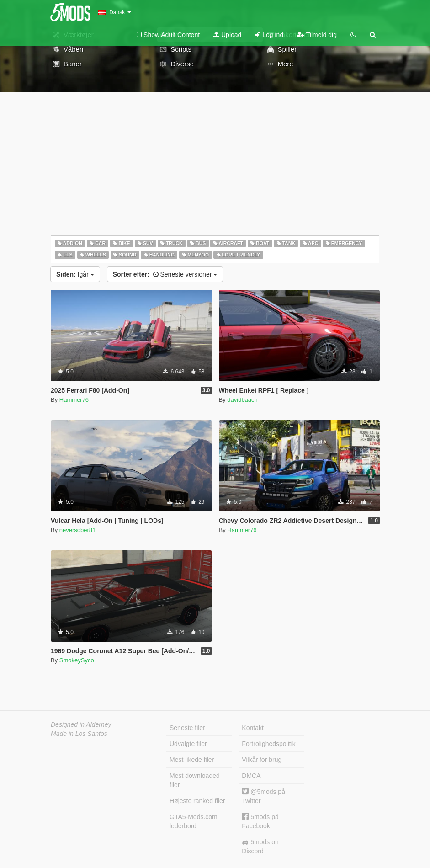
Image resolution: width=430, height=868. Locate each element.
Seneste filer (187, 728)
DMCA (251, 776)
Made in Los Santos (79, 734)
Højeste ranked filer (197, 801)
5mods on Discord (260, 847)
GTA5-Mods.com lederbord (194, 821)
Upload (227, 35)
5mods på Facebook (260, 821)
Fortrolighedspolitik (269, 744)
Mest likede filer (192, 760)
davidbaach (242, 400)
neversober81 (78, 530)
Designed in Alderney (81, 724)
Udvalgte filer (188, 744)
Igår (75, 274)
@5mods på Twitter (263, 796)
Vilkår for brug (262, 760)
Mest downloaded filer (195, 780)
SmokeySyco (77, 660)
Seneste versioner (165, 274)
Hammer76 (74, 400)
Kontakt (252, 728)
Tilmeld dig (317, 35)
